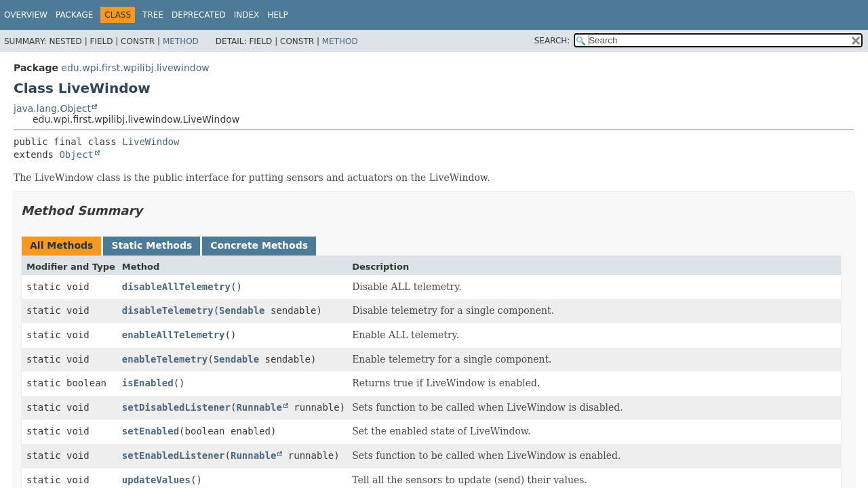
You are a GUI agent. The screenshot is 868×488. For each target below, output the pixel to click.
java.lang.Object (52, 108)
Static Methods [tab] (152, 245)
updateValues (156, 480)
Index (247, 15)
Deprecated (199, 15)
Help (278, 15)
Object (76, 155)
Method (181, 41)
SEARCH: (552, 41)
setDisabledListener (176, 407)
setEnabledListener (174, 455)
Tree (153, 15)
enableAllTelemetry (174, 335)
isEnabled (148, 383)
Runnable (259, 407)
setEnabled (151, 431)
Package (74, 15)
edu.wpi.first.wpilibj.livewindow (135, 68)
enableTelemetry (165, 359)
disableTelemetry (168, 310)
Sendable (242, 310)
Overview (26, 15)
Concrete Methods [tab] (259, 245)
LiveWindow (151, 142)
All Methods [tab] (61, 245)
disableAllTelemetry (176, 287)
